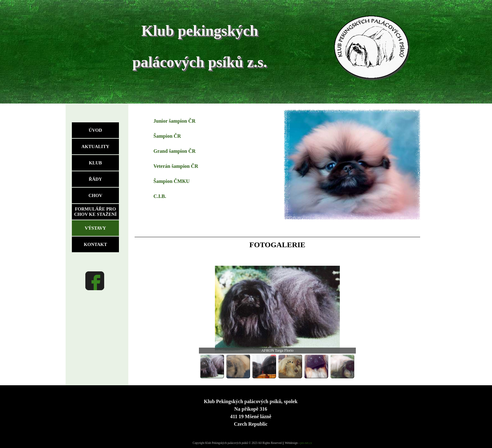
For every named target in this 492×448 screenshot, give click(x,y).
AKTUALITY (96, 147)
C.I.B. (160, 196)
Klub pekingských (200, 31)
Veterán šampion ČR (176, 166)
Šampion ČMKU (171, 181)
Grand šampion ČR (174, 151)
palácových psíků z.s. (200, 62)
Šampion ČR (167, 136)
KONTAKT (95, 244)
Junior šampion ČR (174, 121)
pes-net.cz (306, 443)
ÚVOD (96, 130)
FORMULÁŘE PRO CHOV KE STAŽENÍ (95, 212)
